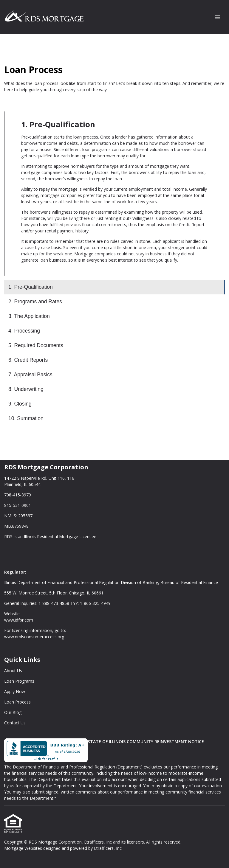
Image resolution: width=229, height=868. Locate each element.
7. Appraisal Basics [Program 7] (30, 375)
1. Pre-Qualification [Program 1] (31, 287)
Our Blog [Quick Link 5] (13, 712)
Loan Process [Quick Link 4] (17, 702)
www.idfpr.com (19, 620)
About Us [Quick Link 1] (13, 671)
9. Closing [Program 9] (20, 404)
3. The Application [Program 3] (29, 316)
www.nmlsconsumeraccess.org (34, 637)
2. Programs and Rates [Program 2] (35, 302)
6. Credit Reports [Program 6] (28, 360)
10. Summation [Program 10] (26, 418)
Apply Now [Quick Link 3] (15, 691)
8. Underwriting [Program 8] (26, 389)
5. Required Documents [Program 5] (36, 345)
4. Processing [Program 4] (24, 331)
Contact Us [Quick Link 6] (15, 723)
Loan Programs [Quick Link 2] (19, 681)
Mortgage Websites (24, 848)
